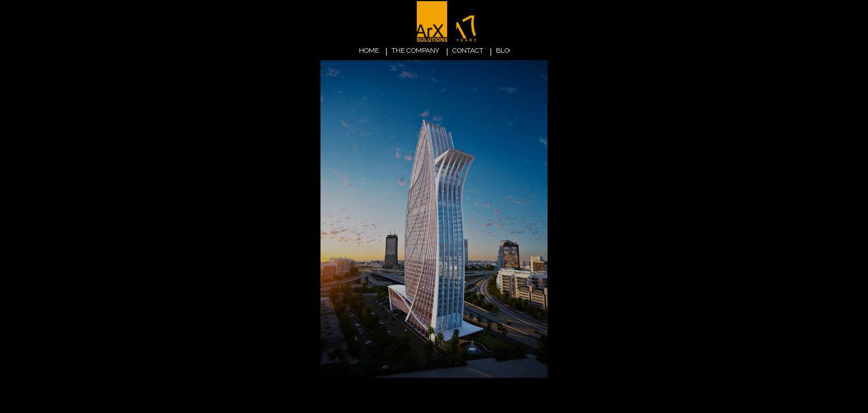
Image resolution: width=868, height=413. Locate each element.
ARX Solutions (448, 22)
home (369, 50)
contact (468, 50)
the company (415, 50)
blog (505, 50)
